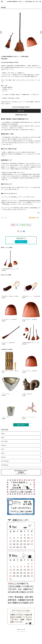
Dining (3, 437)
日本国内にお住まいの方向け (21, 115)
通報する (39, 213)
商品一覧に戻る (21, 425)
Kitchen (3, 434)
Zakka (3, 449)
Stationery (4, 445)
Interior (3, 453)
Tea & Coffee (4, 441)
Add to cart (21, 111)
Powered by (21, 632)
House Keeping (5, 461)
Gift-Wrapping (5, 465)
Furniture (3, 457)
